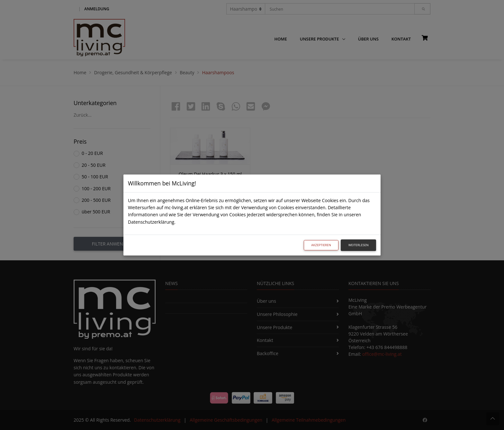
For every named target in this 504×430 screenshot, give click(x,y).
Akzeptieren (321, 245)
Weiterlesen (359, 245)
